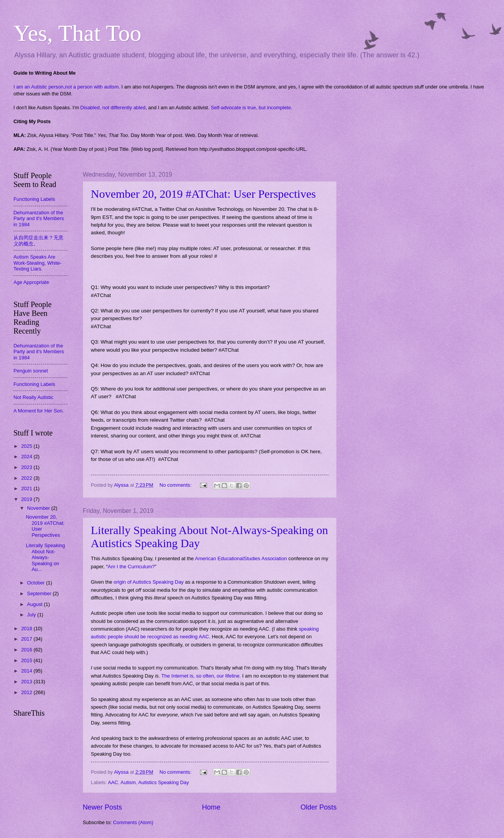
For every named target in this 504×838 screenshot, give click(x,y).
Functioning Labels (34, 199)
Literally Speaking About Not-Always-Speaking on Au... (45, 557)
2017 (27, 639)
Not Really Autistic (33, 397)
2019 (27, 499)
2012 (27, 692)
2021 (27, 488)
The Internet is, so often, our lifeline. (201, 676)
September (40, 593)
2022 (27, 478)
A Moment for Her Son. (39, 411)
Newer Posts (102, 807)
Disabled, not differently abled (113, 108)
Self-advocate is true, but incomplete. (252, 108)
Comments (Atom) (133, 822)
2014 (27, 671)
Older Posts (319, 807)
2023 (27, 467)
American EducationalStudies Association (241, 558)
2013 (27, 682)
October (36, 583)
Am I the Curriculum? (131, 567)
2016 (27, 650)
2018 (27, 628)
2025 (27, 446)
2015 (27, 660)
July (32, 615)
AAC (113, 782)
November (39, 508)
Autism (128, 782)
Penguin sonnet (31, 371)
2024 (27, 457)
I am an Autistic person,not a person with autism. (67, 87)
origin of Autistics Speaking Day (149, 582)
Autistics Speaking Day (164, 782)
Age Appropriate (31, 282)
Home (211, 807)
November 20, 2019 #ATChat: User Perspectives (203, 194)
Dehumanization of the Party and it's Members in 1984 (39, 219)
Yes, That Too (78, 33)
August (35, 604)
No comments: (176, 485)
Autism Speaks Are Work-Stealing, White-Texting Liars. (38, 263)
